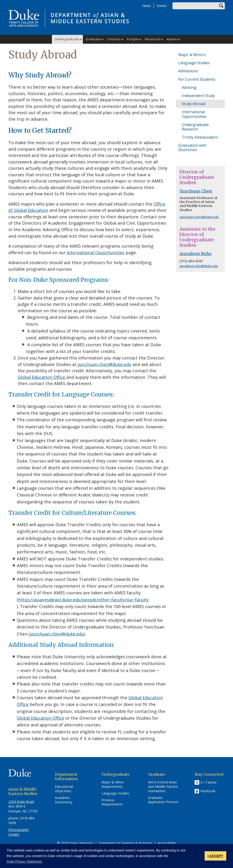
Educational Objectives (64, 789)
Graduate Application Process (163, 800)
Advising (189, 87)
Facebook (208, 791)
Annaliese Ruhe (196, 254)
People (133, 39)
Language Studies (194, 63)
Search (221, 6)
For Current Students (197, 79)
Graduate (93, 39)
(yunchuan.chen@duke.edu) (56, 634)
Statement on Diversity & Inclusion (125, 843)
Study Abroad (194, 104)
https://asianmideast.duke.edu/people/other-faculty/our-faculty (83, 600)
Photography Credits (19, 832)
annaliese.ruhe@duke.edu (199, 266)
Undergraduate (67, 39)
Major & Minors (192, 55)
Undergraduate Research (195, 127)
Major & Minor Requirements (113, 784)
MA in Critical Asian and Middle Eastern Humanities (163, 787)
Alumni (172, 39)
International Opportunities (96, 252)
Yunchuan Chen (196, 191)
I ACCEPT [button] (215, 856)
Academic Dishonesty (64, 800)
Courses (114, 39)
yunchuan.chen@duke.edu (104, 364)
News (147, 6)
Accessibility (167, 843)
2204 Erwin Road (21, 802)
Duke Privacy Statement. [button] (25, 861)
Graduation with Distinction (192, 148)
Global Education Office (42, 377)
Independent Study (198, 96)
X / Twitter (209, 783)
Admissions (188, 71)
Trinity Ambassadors (200, 137)
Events (162, 6)
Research (153, 39)
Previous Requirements (112, 802)
